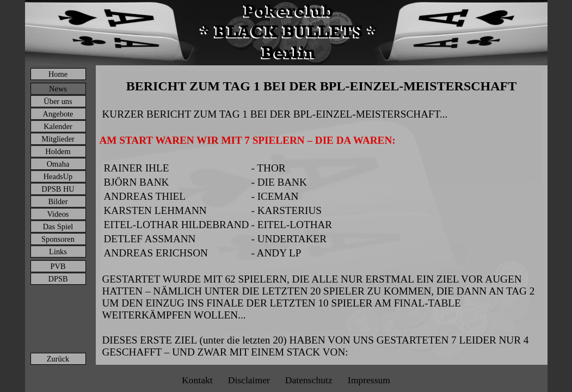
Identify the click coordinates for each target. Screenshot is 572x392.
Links (58, 252)
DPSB (58, 279)
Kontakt (197, 380)
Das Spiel (58, 226)
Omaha (58, 164)
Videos (58, 214)
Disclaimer (249, 380)
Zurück (58, 359)
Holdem (58, 151)
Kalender (58, 126)
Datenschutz (309, 380)
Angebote (58, 114)
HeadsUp (58, 176)
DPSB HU (58, 189)
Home (58, 74)
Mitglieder (58, 139)
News (58, 89)
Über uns (58, 101)
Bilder (58, 201)
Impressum (369, 380)
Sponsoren (58, 239)
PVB (58, 266)
